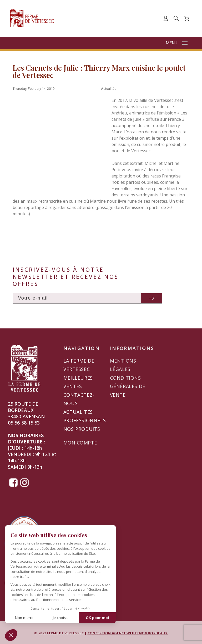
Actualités (109, 89)
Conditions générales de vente (128, 386)
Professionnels (85, 420)
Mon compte (80, 443)
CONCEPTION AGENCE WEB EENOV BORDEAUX (128, 633)
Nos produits (82, 429)
